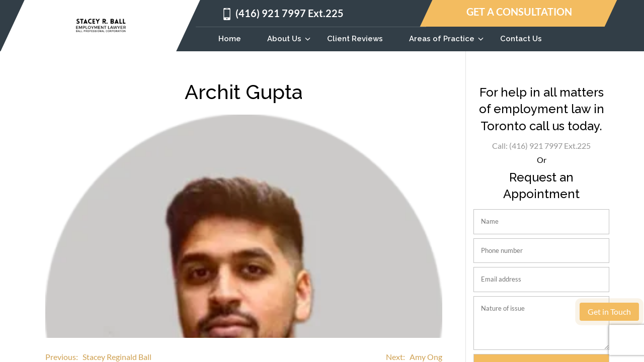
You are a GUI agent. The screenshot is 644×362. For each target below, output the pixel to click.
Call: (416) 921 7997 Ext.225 (541, 146)
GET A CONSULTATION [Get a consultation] (519, 12)
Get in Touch (609, 311)
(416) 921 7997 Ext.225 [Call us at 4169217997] (290, 13)
